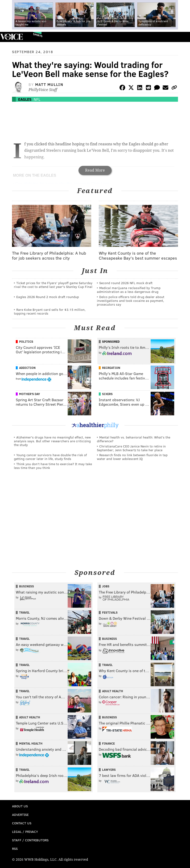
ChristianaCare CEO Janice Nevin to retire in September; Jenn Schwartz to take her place (131, 448)
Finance (108, 743)
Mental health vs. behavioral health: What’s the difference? (134, 439)
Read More (95, 170)
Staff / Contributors (30, 840)
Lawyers (109, 770)
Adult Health (113, 691)
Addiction (27, 368)
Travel (24, 612)
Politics (26, 341)
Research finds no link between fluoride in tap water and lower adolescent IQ (132, 457)
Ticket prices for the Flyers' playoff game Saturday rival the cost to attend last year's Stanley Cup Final (53, 285)
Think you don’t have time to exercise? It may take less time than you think (53, 466)
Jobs (106, 586)
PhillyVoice (11, 37)
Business (27, 586)
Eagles (25, 99)
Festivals (110, 612)
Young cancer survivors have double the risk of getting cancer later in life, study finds (50, 457)
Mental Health (31, 743)
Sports (38, 35)
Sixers (107, 394)
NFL (37, 99)
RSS (15, 849)
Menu (182, 37)
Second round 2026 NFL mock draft (126, 283)
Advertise (20, 815)
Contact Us (22, 823)
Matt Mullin (49, 84)
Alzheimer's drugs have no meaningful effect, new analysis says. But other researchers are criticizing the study (52, 441)
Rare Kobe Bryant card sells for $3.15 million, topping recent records (50, 311)
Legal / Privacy (25, 832)
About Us (20, 806)
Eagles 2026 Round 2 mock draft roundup (48, 297)
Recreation (111, 368)
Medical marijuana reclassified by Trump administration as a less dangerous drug (129, 290)
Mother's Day (30, 394)
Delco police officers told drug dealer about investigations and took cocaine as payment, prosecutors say (131, 301)
